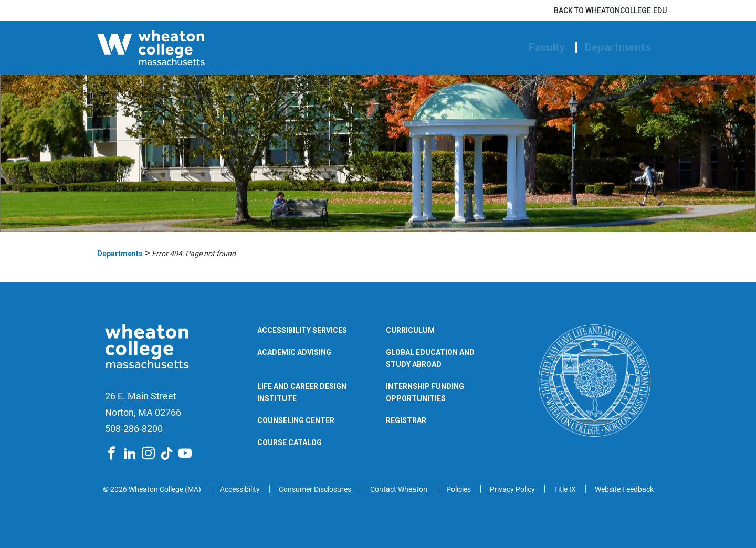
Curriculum (410, 330)
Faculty (547, 48)
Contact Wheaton (399, 489)
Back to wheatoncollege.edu (610, 10)
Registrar (406, 420)
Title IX (565, 489)
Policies (459, 489)
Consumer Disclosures (315, 489)
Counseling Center (296, 420)
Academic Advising (294, 352)
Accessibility (240, 489)
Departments (618, 48)
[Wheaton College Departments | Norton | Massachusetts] (184, 48)
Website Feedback (624, 489)
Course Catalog (290, 442)
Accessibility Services (302, 330)
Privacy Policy (512, 489)
